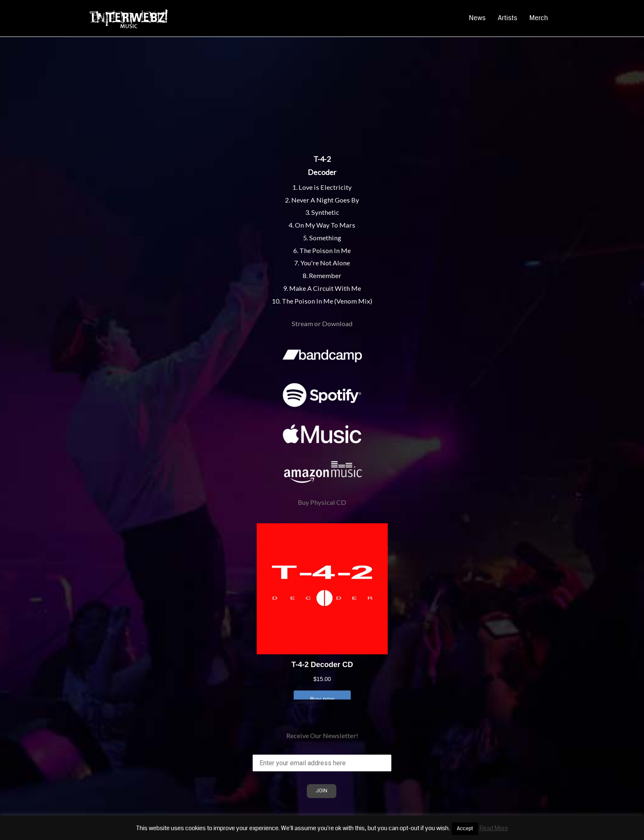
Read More (494, 828)
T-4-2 (322, 159)
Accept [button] (465, 828)
